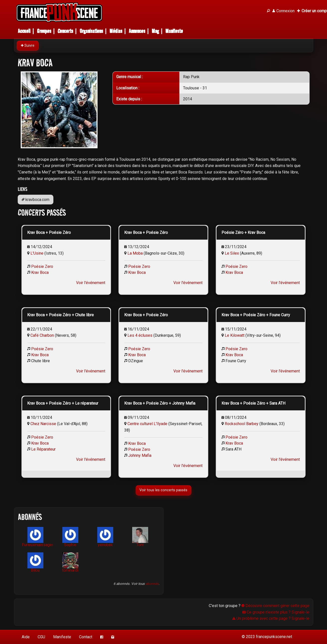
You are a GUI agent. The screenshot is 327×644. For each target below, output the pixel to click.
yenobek (105, 537)
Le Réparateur (43, 449)
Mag (155, 31)
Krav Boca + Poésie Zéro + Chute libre (60, 315)
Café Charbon (42, 335)
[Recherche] (268, 11)
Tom (140, 537)
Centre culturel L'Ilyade (147, 424)
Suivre (28, 46)
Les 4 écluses (140, 335)
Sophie (70, 537)
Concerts (65, 31)
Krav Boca (40, 272)
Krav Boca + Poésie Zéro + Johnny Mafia (160, 403)
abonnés (152, 584)
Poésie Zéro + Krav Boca (243, 233)
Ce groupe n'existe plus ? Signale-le (276, 612)
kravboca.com (36, 200)
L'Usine (37, 253)
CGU (41, 637)
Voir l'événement (91, 283)
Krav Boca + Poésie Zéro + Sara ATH (253, 403)
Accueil (24, 31)
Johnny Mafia (140, 455)
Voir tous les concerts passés (164, 490)
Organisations (91, 31)
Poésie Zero (42, 266)
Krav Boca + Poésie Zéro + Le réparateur (63, 403)
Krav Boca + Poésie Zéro (49, 233)
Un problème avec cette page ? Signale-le (271, 618)
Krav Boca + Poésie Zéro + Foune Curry (256, 315)
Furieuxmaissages (37, 537)
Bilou (35, 563)
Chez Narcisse (43, 424)
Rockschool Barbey (242, 424)
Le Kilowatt (235, 335)
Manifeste (174, 31)
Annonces (137, 31)
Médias (116, 31)
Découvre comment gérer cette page (275, 606)
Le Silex (232, 253)
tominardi (70, 563)
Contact (86, 637)
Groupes (44, 31)
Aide (26, 637)
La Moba (135, 253)
